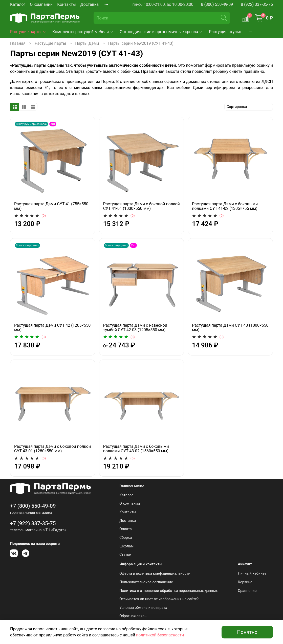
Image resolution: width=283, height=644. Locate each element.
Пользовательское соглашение (146, 582)
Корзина (245, 582)
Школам (126, 546)
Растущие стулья (225, 32)
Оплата (126, 529)
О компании (41, 4)
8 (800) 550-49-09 (217, 4)
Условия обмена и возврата (143, 608)
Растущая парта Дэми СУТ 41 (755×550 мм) (51, 206)
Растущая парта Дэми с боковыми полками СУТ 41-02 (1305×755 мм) (225, 206)
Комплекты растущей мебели (83, 32)
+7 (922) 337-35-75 (33, 523)
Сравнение (247, 591)
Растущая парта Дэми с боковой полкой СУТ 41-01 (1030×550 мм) (141, 206)
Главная (18, 43)
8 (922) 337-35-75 (257, 4)
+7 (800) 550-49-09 (33, 506)
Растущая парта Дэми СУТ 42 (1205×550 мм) (52, 328)
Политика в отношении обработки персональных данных (169, 591)
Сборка (126, 538)
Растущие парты (28, 32)
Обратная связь (133, 616)
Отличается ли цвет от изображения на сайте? (159, 599)
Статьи (125, 555)
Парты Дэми (87, 43)
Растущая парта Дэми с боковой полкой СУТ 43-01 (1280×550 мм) (52, 449)
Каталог (18, 4)
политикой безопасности (160, 635)
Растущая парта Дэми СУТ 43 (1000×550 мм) (230, 328)
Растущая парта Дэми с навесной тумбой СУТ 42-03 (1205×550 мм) (135, 328)
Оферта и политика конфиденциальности (155, 574)
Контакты (66, 4)
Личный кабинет (252, 574)
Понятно (247, 632)
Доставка (90, 4)
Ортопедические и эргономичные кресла (161, 32)
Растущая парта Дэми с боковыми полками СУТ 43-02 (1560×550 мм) (136, 449)
